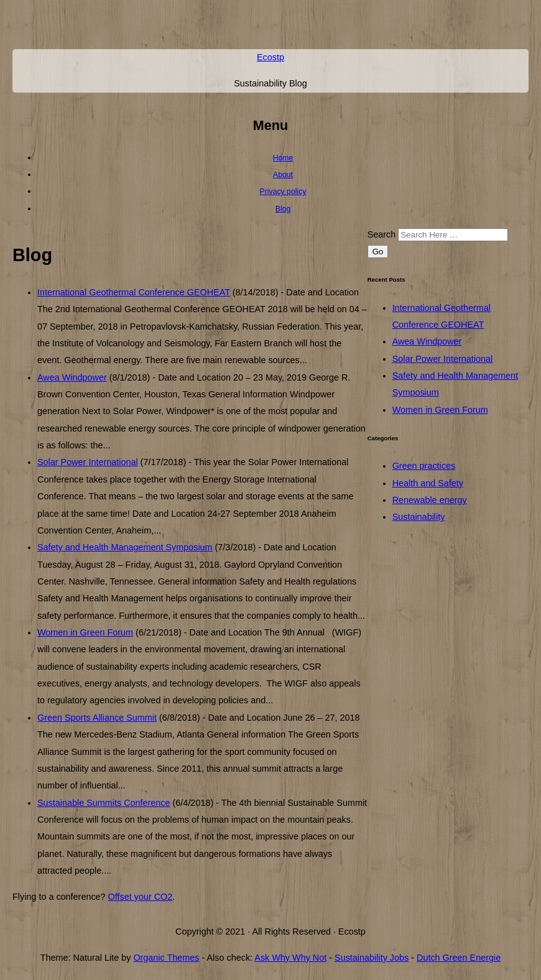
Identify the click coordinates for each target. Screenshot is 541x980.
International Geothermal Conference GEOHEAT (134, 292)
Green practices (424, 466)
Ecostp (270, 57)
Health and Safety (428, 483)
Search (382, 234)
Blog (283, 209)
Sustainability (419, 517)
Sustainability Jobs (372, 958)
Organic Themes (166, 958)
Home (283, 158)
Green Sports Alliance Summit (97, 718)
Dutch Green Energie (459, 958)
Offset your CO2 (141, 897)
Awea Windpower (72, 377)
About (283, 175)
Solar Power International (88, 462)
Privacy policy (283, 192)
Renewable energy (430, 500)
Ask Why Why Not (290, 958)
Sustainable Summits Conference (104, 803)
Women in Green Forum (85, 632)
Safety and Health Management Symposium (125, 547)
